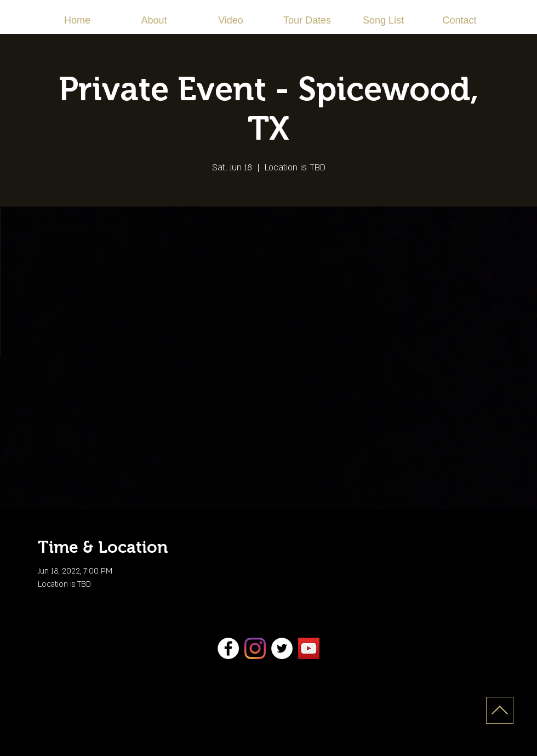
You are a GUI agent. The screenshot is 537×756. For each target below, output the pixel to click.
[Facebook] (228, 648)
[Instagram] (255, 648)
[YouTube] (309, 648)
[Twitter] (282, 648)
